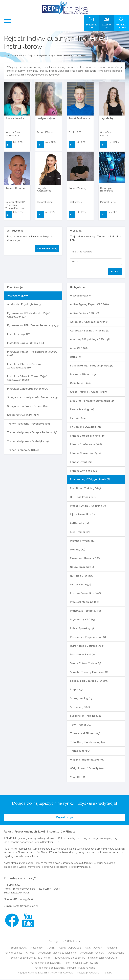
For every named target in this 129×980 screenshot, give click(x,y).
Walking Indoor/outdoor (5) (87, 760)
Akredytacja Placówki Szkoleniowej (57, 953)
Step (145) (76, 690)
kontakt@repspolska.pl (25, 906)
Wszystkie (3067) (17, 296)
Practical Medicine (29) (84, 602)
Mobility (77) (78, 550)
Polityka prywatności (88, 973)
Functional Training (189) (85, 488)
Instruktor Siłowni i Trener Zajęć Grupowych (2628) (27, 378)
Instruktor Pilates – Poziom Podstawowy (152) (32, 353)
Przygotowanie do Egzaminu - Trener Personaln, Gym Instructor (64, 963)
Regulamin (112, 948)
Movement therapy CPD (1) (87, 558)
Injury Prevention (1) (82, 514)
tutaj (84, 863)
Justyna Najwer (46, 118)
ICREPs (61, 839)
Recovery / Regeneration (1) (88, 637)
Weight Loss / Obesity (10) (87, 768)
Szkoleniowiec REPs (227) (23, 415)
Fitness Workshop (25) (84, 471)
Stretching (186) (80, 707)
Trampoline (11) (80, 751)
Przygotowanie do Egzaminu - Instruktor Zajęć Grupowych (86, 958)
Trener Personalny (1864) (23, 450)
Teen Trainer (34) (81, 725)
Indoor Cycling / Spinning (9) (88, 506)
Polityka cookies (13, 953)
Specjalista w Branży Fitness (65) (27, 406)
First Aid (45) (78, 418)
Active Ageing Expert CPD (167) (89, 304)
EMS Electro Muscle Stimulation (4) (92, 401)
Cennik (51, 948)
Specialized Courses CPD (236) (89, 681)
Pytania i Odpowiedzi (70, 948)
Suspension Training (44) (85, 716)
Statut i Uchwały (94, 948)
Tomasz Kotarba (15, 188)
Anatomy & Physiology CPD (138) (90, 339)
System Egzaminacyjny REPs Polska (30, 958)
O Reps (30, 953)
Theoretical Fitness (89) (85, 733)
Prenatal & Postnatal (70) (85, 611)
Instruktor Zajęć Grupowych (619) (28, 389)
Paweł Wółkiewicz (79, 118)
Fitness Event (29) (81, 462)
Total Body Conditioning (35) (88, 742)
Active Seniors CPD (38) (84, 313)
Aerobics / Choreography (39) (89, 322)
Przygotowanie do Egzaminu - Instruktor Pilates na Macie (64, 968)
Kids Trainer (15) (80, 532)
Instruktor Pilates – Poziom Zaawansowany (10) (24, 366)
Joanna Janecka (15, 118)
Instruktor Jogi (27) (19, 334)
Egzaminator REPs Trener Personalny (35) (33, 325)
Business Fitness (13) (83, 374)
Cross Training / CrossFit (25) (88, 392)
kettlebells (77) (79, 523)
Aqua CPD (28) (79, 348)
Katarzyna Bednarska (106, 189)
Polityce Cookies (50, 867)
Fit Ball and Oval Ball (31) (85, 427)
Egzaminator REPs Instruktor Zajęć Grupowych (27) (29, 315)
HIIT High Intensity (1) (83, 497)
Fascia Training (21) (82, 409)
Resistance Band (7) (82, 655)
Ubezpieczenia (116, 953)
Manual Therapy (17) (83, 541)
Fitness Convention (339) (85, 453)
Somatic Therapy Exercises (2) (89, 672)
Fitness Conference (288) (86, 444)
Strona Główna (16, 56)
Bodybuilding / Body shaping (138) (92, 366)
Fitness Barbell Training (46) (88, 436)
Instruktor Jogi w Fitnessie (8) (26, 343)
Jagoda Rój (107, 118)
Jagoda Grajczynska (44, 189)
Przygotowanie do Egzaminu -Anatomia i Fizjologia (45, 973)
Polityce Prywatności (79, 867)
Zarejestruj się (47, 249)
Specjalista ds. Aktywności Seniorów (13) (32, 397)
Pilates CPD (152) (80, 585)
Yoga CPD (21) (79, 777)
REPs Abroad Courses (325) (87, 646)
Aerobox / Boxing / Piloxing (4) (90, 331)
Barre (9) (75, 357)
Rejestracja (64, 818)
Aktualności (37, 948)
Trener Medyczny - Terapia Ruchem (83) (32, 432)
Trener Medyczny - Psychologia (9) (29, 424)
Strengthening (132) (82, 698)
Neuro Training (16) (82, 567)
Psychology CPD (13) (83, 620)
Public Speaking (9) (82, 628)
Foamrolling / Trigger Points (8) (90, 479)
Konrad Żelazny (78, 188)
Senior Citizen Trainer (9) (85, 663)
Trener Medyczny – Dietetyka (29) (28, 441)
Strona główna (19, 948)
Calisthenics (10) (80, 383)
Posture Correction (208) (85, 593)
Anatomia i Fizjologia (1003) (24, 304)
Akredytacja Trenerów (92, 953)
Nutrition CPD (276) (82, 576)
